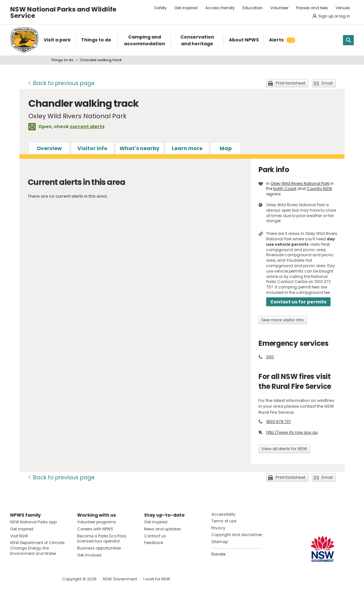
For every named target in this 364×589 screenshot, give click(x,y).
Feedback (154, 543)
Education (253, 8)
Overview (49, 148)
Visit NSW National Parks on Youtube (44, 579)
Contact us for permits (298, 302)
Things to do (62, 60)
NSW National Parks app (33, 522)
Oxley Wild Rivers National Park (300, 183)
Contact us (155, 536)
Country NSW (319, 189)
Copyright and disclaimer (237, 535)
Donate (218, 554)
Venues (343, 8)
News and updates (163, 529)
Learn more (187, 148)
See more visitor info (283, 320)
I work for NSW (157, 579)
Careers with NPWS (95, 529)
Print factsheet (291, 83)
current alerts (87, 127)
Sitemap (220, 542)
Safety (160, 8)
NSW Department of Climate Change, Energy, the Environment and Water (37, 548)
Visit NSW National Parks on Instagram (30, 579)
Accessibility (223, 514)
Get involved (89, 555)
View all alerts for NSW (284, 449)
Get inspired (186, 8)
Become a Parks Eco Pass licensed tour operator (102, 539)
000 (270, 357)
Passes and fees (312, 8)
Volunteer (279, 8)
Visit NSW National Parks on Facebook (16, 579)
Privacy (218, 528)
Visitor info (92, 148)
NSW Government (120, 579)
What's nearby (139, 148)
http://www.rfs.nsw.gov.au (292, 432)
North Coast (285, 189)
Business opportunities (99, 548)
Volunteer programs (97, 522)
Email (327, 83)
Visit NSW (19, 536)
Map (226, 148)
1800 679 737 (279, 422)
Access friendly (220, 8)
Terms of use (224, 521)
